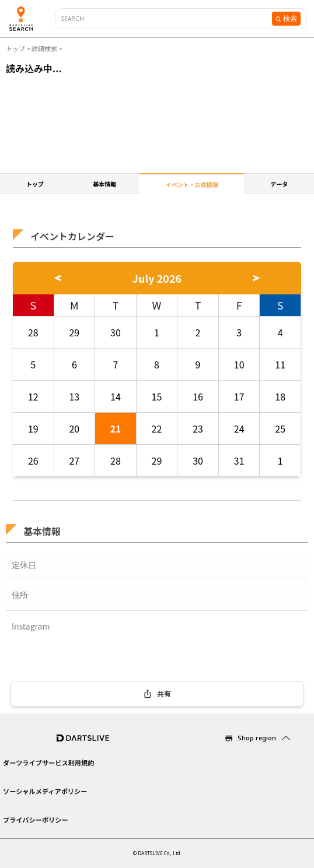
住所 (20, 595)
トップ (16, 48)
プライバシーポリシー (36, 820)
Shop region (257, 738)
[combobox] (167, 19)
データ (279, 184)
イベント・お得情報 (192, 185)
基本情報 (104, 184)
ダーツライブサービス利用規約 (48, 762)
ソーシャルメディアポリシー (45, 791)
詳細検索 (45, 48)
